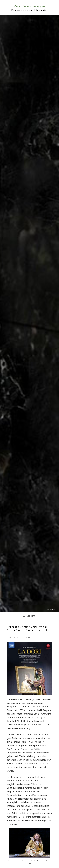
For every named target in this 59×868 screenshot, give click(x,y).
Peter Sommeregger (29, 6)
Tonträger (26, 637)
